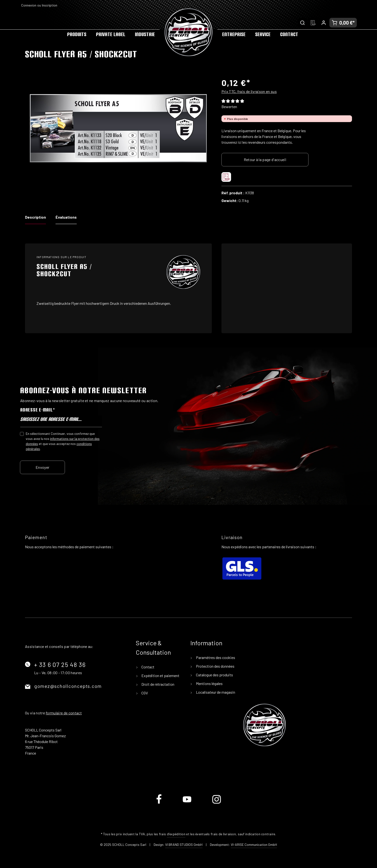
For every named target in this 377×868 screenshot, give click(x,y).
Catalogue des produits (214, 675)
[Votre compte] (324, 23)
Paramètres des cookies (215, 657)
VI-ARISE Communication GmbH (254, 845)
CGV (144, 693)
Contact (148, 667)
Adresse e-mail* (38, 410)
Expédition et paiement (160, 675)
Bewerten (229, 107)
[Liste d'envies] (313, 23)
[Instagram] (217, 803)
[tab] (35, 219)
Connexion (29, 5)
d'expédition (176, 834)
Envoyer (42, 467)
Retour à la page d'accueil (265, 160)
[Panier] (343, 23)
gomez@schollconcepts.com (68, 686)
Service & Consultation (153, 647)
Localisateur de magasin (215, 692)
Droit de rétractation (157, 684)
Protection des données (215, 666)
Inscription (50, 5)
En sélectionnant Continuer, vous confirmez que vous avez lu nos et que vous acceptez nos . (63, 441)
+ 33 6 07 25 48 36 (60, 664)
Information (206, 643)
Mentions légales (209, 683)
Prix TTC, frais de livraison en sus (249, 91)
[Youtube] (187, 803)
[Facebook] (159, 803)
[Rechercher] (302, 23)
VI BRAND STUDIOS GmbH (184, 845)
